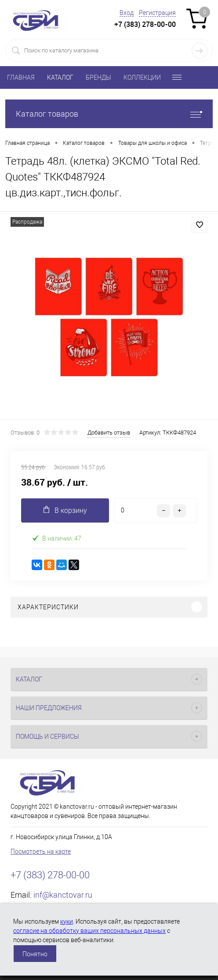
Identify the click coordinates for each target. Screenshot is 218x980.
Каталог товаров (109, 114)
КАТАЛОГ (60, 77)
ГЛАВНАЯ (21, 77)
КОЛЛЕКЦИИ (142, 77)
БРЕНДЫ (98, 77)
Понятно (35, 954)
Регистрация (157, 13)
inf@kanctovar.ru (63, 895)
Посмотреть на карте (41, 851)
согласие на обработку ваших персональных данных (89, 931)
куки (67, 921)
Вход (127, 13)
